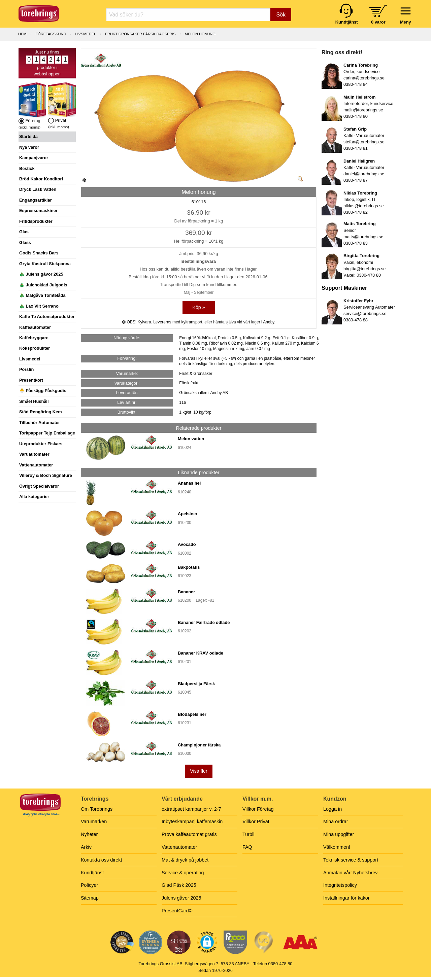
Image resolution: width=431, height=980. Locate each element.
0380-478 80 (356, 116)
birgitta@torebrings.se (364, 269)
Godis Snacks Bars (39, 253)
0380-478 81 (356, 148)
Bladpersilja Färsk (196, 684)
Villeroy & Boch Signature (46, 475)
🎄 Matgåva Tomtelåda (42, 295)
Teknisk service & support (351, 860)
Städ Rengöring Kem (41, 412)
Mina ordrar (336, 821)
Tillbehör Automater (40, 423)
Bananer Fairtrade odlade (204, 622)
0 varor (378, 22)
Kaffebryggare (34, 338)
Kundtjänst (92, 873)
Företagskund (51, 34)
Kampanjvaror (34, 158)
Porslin (26, 369)
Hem (22, 34)
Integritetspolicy (340, 885)
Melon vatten (191, 439)
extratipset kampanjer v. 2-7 (191, 809)
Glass (25, 242)
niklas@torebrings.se (364, 206)
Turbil (248, 834)
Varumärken (94, 821)
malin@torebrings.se (363, 110)
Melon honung (200, 34)
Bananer (186, 592)
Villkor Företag (258, 809)
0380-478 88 (356, 320)
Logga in (333, 809)
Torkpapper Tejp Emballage (47, 433)
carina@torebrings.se (364, 78)
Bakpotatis (189, 567)
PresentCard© (177, 911)
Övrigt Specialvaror (39, 486)
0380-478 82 (356, 212)
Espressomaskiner (38, 211)
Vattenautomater (36, 465)
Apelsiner (188, 514)
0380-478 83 (356, 243)
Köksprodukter (35, 348)
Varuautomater (34, 454)
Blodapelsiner (192, 714)
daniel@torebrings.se (364, 174)
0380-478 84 (356, 84)
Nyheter (89, 834)
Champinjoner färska (199, 745)
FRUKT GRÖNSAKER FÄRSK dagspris (140, 34)
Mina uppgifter (339, 834)
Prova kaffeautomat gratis (189, 834)
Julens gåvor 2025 (181, 898)
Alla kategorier (34, 497)
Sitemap (90, 898)
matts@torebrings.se (363, 237)
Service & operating (183, 873)
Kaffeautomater (35, 327)
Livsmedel (30, 359)
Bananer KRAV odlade (201, 653)
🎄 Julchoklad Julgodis (43, 285)
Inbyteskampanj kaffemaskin (192, 821)
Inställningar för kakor (346, 898)
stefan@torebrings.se (364, 142)
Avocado (187, 544)
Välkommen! (337, 847)
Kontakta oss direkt (101, 860)
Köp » (199, 307)
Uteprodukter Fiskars (41, 444)
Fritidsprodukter (36, 221)
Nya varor (29, 147)
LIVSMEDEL (86, 34)
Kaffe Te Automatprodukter (47, 317)
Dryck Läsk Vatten (38, 189)
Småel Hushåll (34, 401)
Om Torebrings (97, 809)
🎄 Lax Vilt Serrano (39, 306)
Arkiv (86, 847)
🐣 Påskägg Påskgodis (43, 391)
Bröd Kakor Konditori (41, 179)
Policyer (89, 885)
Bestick (27, 168)
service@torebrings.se (365, 313)
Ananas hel (189, 483)
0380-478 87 (356, 180)
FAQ (247, 847)
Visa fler (199, 771)
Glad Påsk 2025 (179, 885)
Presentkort (31, 380)
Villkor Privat (256, 821)
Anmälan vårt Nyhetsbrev (351, 873)
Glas (24, 232)
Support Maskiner (344, 288)
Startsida (28, 136)
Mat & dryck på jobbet (185, 860)
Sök (281, 15)
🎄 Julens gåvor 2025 (41, 274)
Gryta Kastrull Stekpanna (45, 264)
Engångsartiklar (36, 200)
